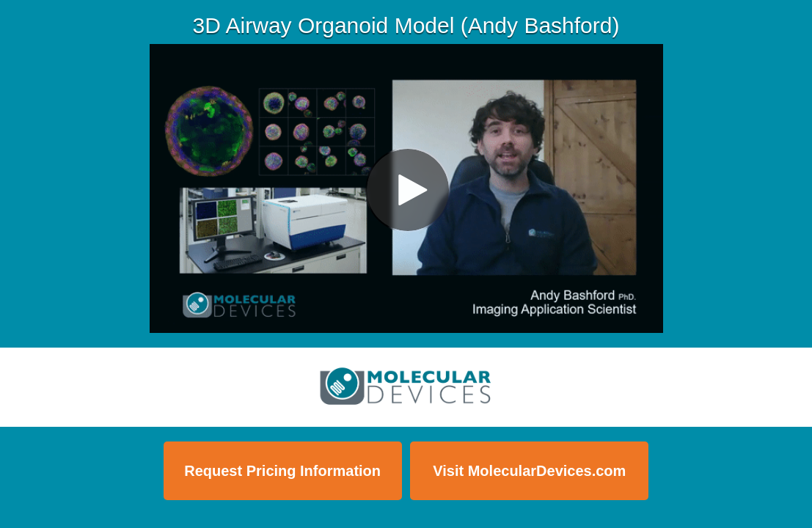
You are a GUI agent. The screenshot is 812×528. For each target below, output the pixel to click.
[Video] (406, 188)
